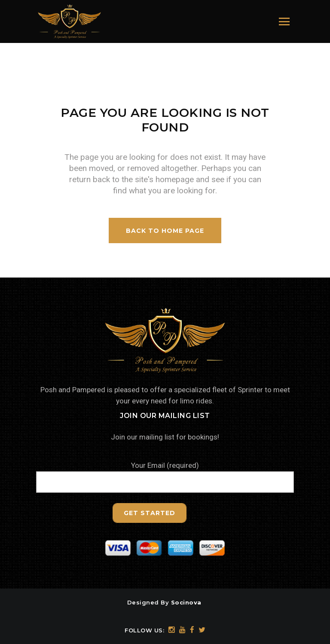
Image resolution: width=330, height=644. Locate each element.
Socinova (186, 602)
